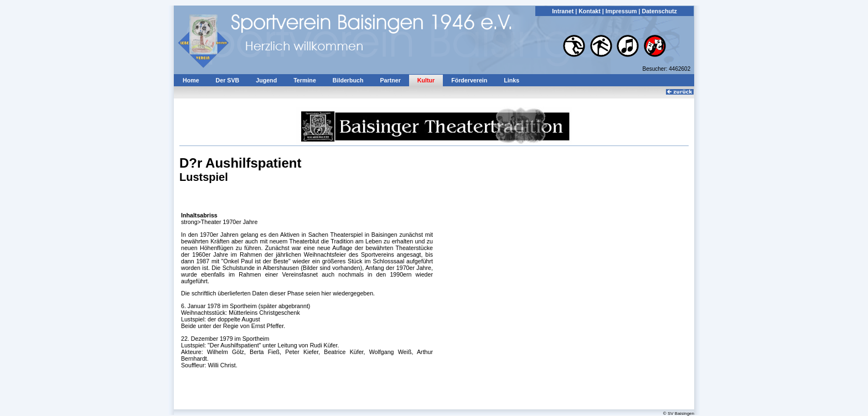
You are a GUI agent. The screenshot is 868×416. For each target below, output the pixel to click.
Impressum (621, 11)
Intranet (563, 11)
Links (512, 80)
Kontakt (590, 11)
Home (191, 80)
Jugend (266, 80)
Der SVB (228, 80)
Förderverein (469, 80)
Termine (305, 80)
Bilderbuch (348, 80)
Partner (390, 80)
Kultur (426, 80)
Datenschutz (659, 11)
